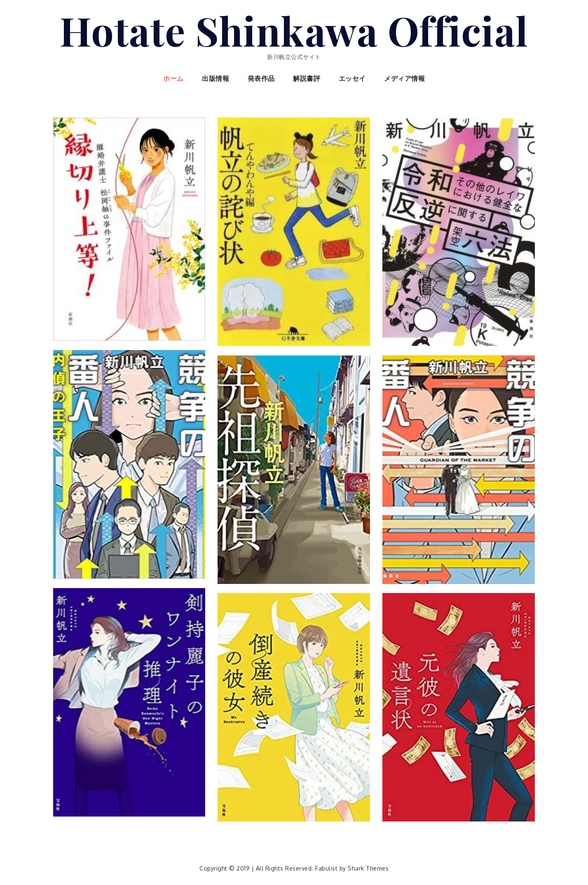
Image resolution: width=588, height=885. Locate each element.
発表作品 (261, 78)
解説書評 (307, 78)
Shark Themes (368, 868)
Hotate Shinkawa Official (294, 30)
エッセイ (352, 78)
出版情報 (216, 78)
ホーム (173, 78)
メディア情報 (404, 78)
